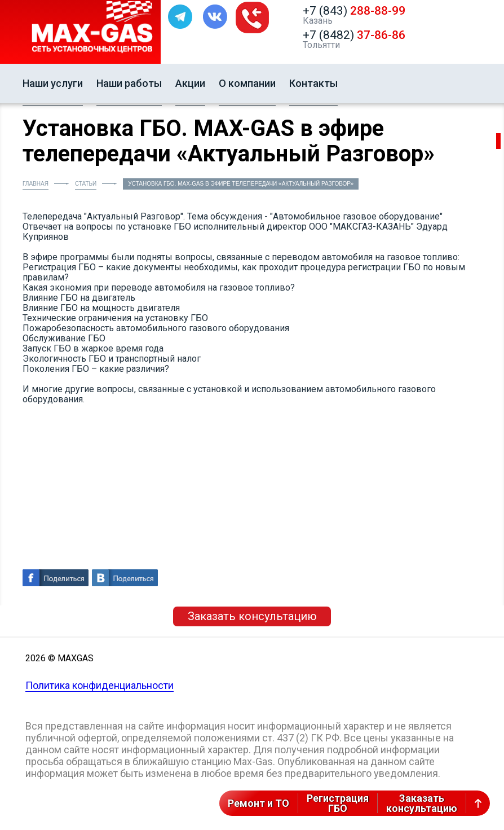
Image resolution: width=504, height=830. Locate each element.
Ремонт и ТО (258, 803)
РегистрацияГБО (338, 803)
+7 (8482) (354, 35)
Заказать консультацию (252, 616)
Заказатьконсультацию (422, 803)
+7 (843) (354, 11)
